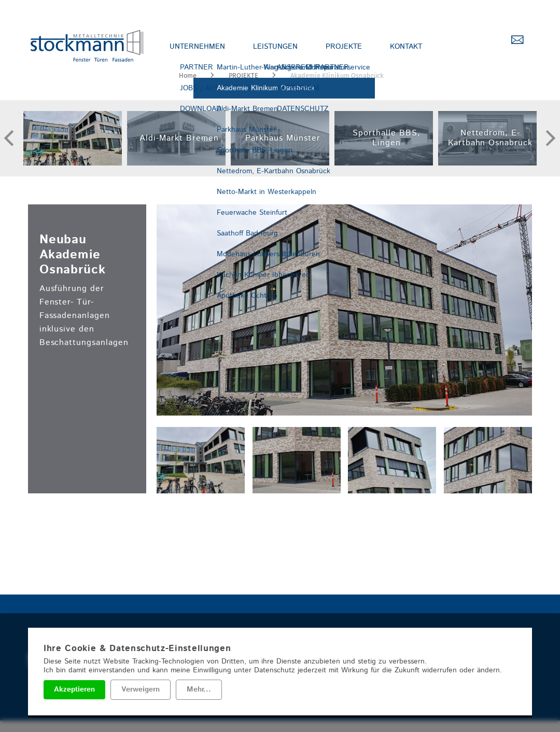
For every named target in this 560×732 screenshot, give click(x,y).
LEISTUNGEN (277, 47)
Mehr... (199, 689)
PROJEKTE (346, 47)
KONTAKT (410, 47)
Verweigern (141, 689)
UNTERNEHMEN (198, 47)
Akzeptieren (74, 689)
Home (188, 75)
